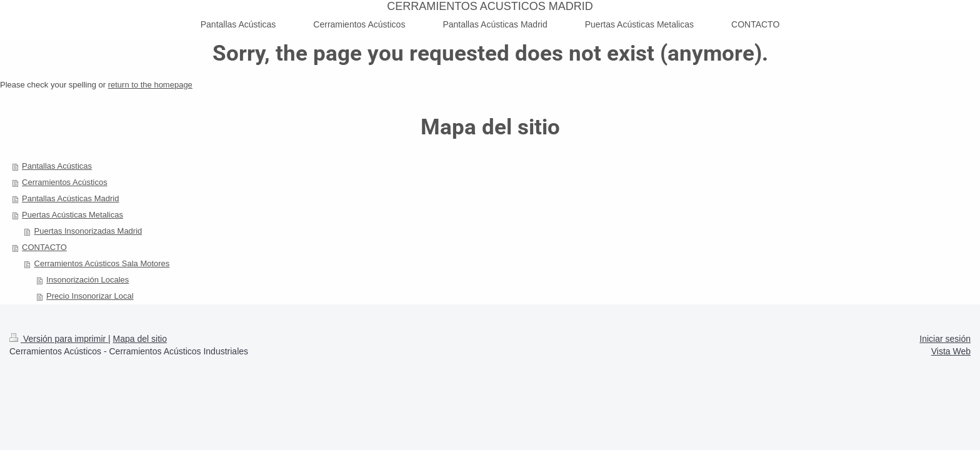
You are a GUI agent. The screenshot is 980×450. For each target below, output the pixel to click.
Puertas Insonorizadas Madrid (88, 231)
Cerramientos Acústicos (65, 182)
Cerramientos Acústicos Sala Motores (102, 263)
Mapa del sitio (140, 339)
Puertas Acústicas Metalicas (72, 215)
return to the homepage (150, 85)
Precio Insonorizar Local (90, 296)
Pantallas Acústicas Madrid (70, 198)
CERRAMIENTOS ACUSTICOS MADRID (490, 6)
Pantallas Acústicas (57, 166)
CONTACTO (44, 247)
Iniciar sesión (945, 339)
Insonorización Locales (87, 280)
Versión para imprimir (59, 339)
